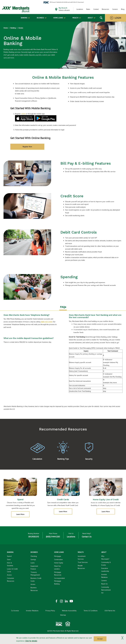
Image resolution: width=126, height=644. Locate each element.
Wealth (75, 18)
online (23, 114)
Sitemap (63, 616)
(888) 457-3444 (47, 322)
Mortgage (58, 557)
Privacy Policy (50, 611)
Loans (33, 563)
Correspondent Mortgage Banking (59, 582)
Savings (33, 560)
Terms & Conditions (91, 611)
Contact (96, 9)
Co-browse (15, 611)
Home (6, 28)
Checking (34, 557)
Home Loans (58, 18)
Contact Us (87, 537)
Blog (123, 9)
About (90, 18)
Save (9, 560)
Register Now (27, 147)
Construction (58, 560)
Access (21, 28)
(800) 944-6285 (53, 537)
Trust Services (83, 563)
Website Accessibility (69, 611)
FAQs (63, 308)
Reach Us (104, 584)
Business (40, 18)
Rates (88, 9)
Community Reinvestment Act (106, 590)
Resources (105, 9)
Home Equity (59, 563)
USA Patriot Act (110, 611)
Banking (24, 18)
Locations (80, 9)
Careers (115, 9)
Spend (9, 557)
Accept (100, 639)
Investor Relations (32, 611)
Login (118, 18)
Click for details (31, 641)
